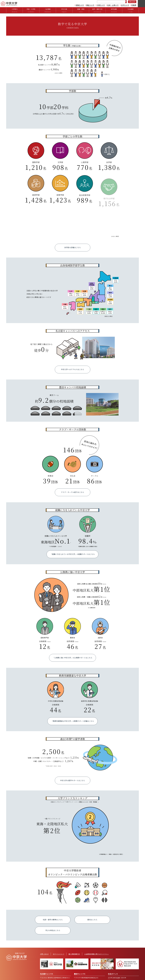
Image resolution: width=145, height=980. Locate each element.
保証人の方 (90, 5)
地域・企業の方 (113, 5)
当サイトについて (59, 954)
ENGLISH (132, 2)
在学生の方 (125, 5)
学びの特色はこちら (53, 930)
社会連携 (130, 10)
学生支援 (64, 10)
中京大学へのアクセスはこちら (72, 369)
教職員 (134, 5)
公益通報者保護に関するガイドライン (96, 954)
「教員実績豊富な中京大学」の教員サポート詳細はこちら (72, 721)
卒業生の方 (101, 5)
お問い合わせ (44, 954)
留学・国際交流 (97, 10)
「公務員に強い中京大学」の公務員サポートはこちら (72, 658)
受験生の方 (80, 5)
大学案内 (14, 10)
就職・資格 (81, 10)
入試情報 (48, 10)
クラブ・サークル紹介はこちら (72, 492)
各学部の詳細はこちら (72, 247)
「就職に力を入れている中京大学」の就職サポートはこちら (72, 554)
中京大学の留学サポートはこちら (72, 780)
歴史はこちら (92, 920)
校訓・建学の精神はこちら (53, 920)
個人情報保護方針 (74, 954)
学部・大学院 (31, 10)
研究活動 (114, 10)
